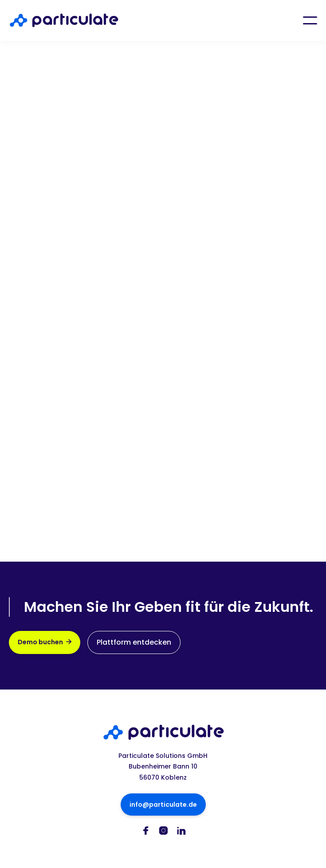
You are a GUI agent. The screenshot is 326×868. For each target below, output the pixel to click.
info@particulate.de (163, 805)
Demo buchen (45, 642)
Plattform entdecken (134, 642)
